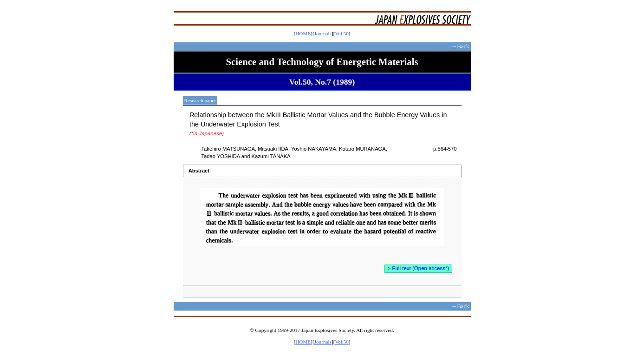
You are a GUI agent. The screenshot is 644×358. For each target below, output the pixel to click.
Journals (323, 33)
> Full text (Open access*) (419, 268)
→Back (460, 46)
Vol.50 (342, 33)
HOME (303, 33)
